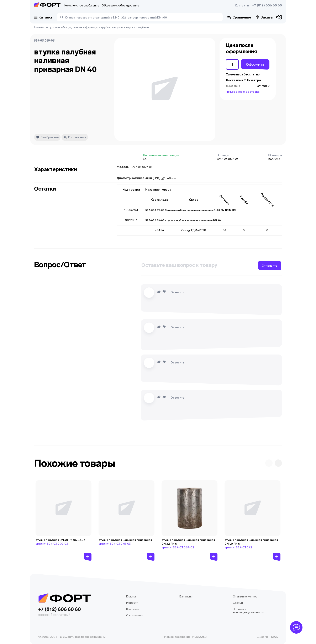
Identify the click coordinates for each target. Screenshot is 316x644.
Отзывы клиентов (245, 597)
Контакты (242, 6)
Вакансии (186, 597)
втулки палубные (138, 27)
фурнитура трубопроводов (104, 27)
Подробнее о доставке (243, 92)
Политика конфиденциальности (248, 611)
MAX (274, 637)
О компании (134, 615)
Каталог (43, 17)
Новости (132, 603)
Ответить (177, 292)
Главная (40, 27)
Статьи (238, 603)
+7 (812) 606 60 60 (267, 5)
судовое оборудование (65, 27)
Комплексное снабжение (82, 6)
